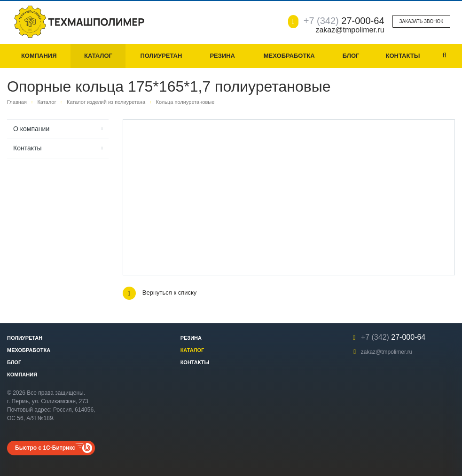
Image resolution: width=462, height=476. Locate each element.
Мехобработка (289, 56)
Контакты (403, 56)
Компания (39, 56)
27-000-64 (344, 21)
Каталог (98, 56)
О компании (31, 129)
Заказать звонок (421, 21)
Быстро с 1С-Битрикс (45, 448)
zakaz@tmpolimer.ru (387, 352)
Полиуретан (161, 56)
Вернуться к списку (160, 293)
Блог (351, 56)
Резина (222, 56)
